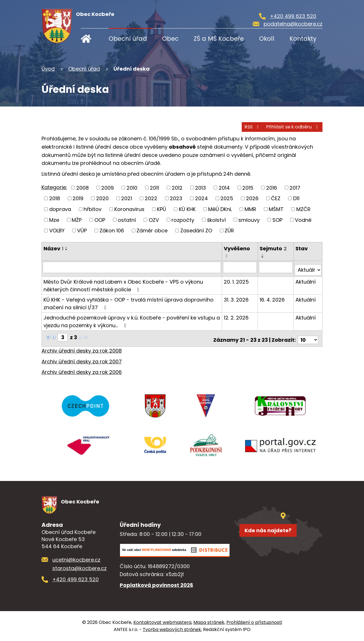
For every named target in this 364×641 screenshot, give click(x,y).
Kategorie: (54, 187)
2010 (132, 188)
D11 (296, 198)
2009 (107, 188)
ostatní (127, 220)
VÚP (82, 231)
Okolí (267, 39)
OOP (100, 220)
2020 (102, 198)
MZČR (303, 209)
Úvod (90, 39)
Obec (170, 39)
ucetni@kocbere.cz (76, 560)
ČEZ (276, 198)
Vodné (303, 220)
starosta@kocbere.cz (79, 569)
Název (53, 248)
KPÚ (162, 209)
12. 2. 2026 (237, 315)
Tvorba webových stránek (172, 630)
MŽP (77, 220)
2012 (177, 188)
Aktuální (306, 279)
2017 (295, 188)
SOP (277, 220)
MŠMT (276, 209)
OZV (154, 220)
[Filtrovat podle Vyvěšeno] (241, 267)
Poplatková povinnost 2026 (156, 585)
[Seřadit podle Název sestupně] (67, 249)
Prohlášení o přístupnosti (254, 623)
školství (216, 220)
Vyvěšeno (238, 248)
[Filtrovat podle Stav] (308, 267)
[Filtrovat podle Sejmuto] (276, 267)
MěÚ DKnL (220, 209)
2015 (248, 188)
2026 (252, 198)
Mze (54, 220)
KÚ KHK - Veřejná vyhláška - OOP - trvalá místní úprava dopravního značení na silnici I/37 (129, 300)
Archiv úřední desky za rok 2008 (82, 345)
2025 (227, 198)
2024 (201, 198)
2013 (200, 188)
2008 (82, 188)
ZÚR (229, 231)
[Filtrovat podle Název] (132, 267)
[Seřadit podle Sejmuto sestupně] (263, 257)
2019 (78, 198)
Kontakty (303, 39)
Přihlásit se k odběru (285, 126)
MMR (250, 209)
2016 (272, 188)
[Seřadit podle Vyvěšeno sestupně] (228, 257)
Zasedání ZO (196, 231)
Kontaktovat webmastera (162, 623)
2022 (151, 198)
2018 (55, 198)
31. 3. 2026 (237, 297)
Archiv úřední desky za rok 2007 (82, 356)
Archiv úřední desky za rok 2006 (82, 366)
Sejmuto (274, 248)
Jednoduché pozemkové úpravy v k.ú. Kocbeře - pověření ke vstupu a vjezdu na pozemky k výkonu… (132, 318)
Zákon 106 (112, 231)
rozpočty (183, 220)
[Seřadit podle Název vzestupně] (67, 247)
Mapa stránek (209, 623)
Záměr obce (152, 231)
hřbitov (93, 209)
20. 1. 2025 (237, 279)
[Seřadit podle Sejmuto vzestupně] (263, 255)
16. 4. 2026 (273, 297)
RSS (230, 126)
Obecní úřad (128, 39)
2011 (154, 188)
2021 (127, 198)
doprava (60, 209)
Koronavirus (129, 209)
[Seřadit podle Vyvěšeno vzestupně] (228, 255)
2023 (176, 198)
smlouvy (249, 220)
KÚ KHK (187, 209)
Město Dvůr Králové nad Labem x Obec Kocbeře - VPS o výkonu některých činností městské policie (123, 282)
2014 (224, 188)
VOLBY (57, 231)
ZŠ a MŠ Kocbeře (219, 39)
